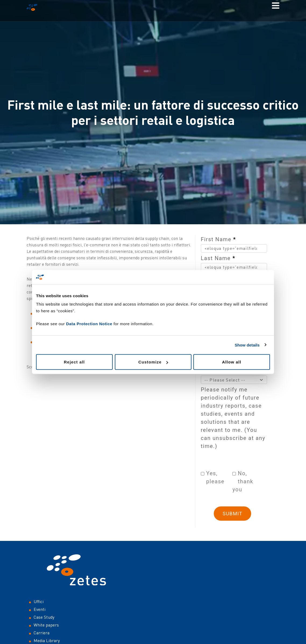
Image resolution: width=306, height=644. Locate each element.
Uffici (39, 601)
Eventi (40, 609)
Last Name (218, 258)
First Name (218, 239)
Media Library (47, 640)
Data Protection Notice (89, 324)
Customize (153, 362)
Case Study (44, 617)
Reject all (74, 362)
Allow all (232, 362)
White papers (46, 625)
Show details (247, 345)
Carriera (42, 633)
